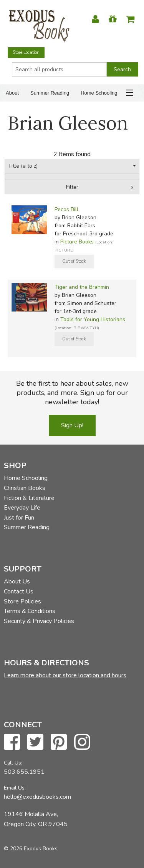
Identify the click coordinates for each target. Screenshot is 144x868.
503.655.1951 (24, 772)
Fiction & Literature (29, 498)
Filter (72, 187)
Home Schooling (99, 93)
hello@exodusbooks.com (37, 797)
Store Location (26, 52)
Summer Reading (50, 93)
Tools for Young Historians (93, 319)
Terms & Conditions (30, 611)
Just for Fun (19, 518)
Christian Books (25, 488)
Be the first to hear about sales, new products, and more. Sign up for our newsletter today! (72, 393)
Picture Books (77, 242)
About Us (17, 581)
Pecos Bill (66, 209)
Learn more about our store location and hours (65, 675)
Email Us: (15, 788)
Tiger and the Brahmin (82, 287)
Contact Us (19, 591)
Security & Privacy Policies (39, 621)
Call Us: (13, 763)
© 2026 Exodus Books (31, 849)
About (12, 93)
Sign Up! (72, 425)
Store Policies (22, 601)
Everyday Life (22, 508)
